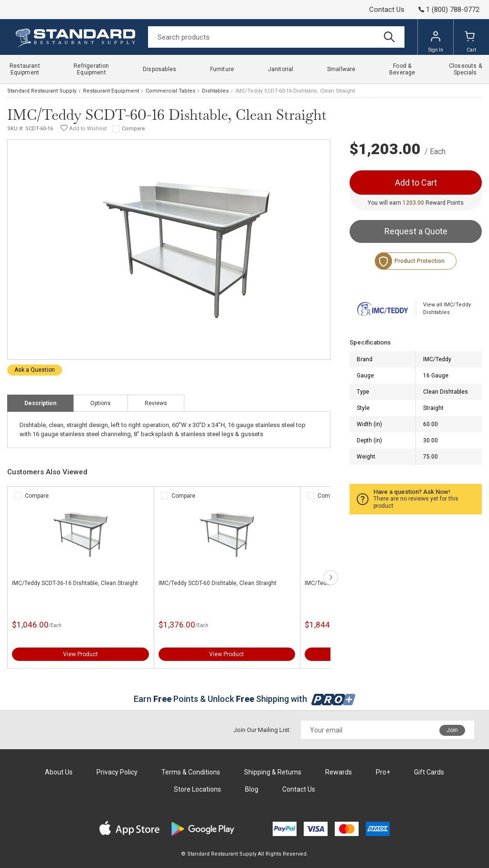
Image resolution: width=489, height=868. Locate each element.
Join (452, 730)
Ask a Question (35, 370)
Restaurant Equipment (111, 91)
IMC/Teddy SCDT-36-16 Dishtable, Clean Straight (75, 583)
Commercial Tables (170, 91)
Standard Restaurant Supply (42, 91)
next (331, 578)
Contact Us (387, 10)
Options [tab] (101, 403)
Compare (133, 129)
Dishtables (215, 91)
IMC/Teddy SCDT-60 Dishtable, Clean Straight (218, 583)
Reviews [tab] (156, 403)
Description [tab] (40, 403)
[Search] (276, 37)
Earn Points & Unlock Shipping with (245, 699)
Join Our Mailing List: (262, 730)
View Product (80, 654)
